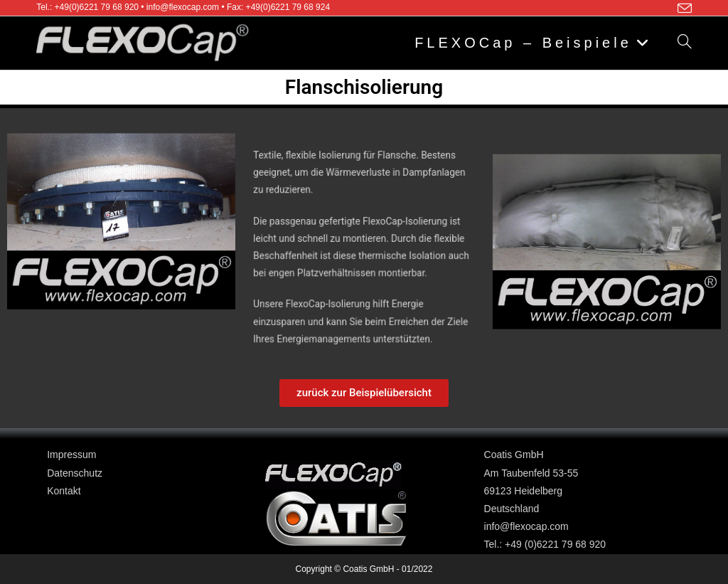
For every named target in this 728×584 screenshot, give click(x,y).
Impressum (71, 455)
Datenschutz (75, 473)
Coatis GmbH (514, 455)
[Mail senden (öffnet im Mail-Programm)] (682, 9)
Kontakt (64, 491)
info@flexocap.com (526, 526)
